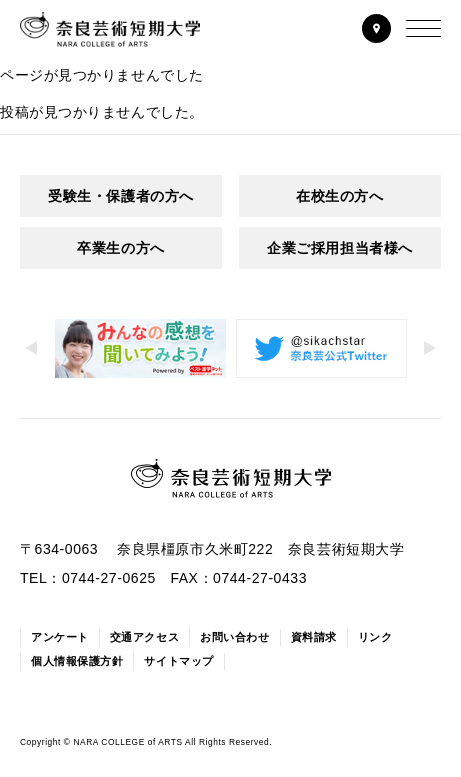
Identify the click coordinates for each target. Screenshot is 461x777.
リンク (375, 637)
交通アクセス (144, 637)
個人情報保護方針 (77, 661)
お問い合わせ (234, 637)
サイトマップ (178, 661)
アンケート (60, 637)
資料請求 (314, 637)
